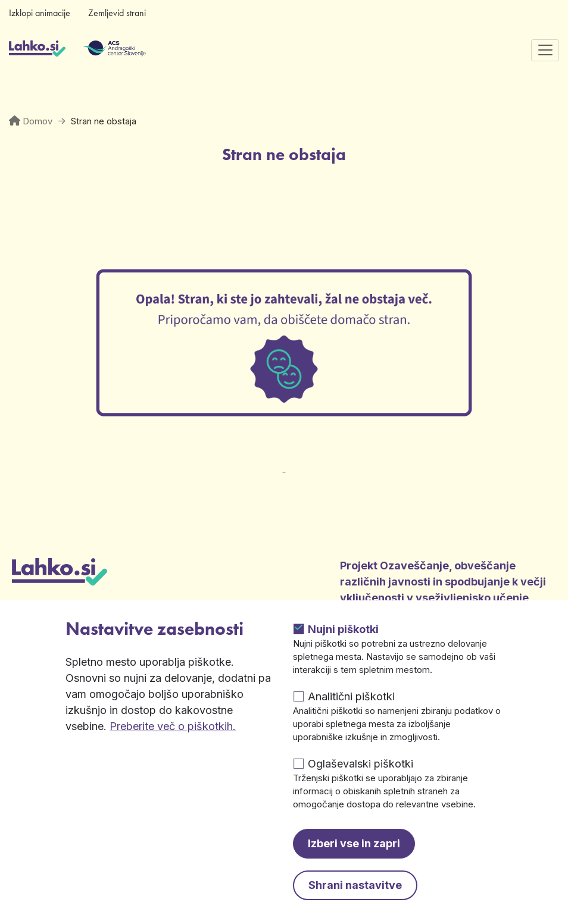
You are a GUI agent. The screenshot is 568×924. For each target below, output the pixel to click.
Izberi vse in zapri (354, 843)
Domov (38, 121)
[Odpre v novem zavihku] (284, 461)
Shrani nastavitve (355, 885)
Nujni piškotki (343, 629)
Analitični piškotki (351, 696)
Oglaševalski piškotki (361, 764)
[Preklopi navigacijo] (545, 50)
